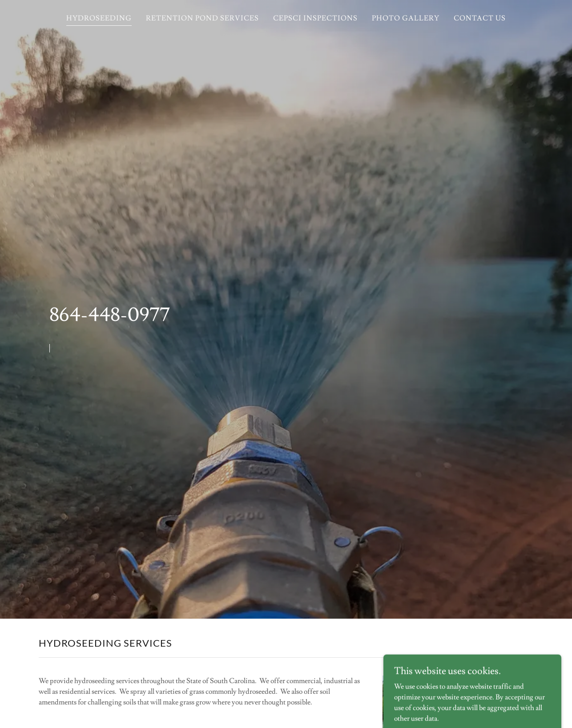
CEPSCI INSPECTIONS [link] (315, 18)
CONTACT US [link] (480, 18)
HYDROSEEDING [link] (99, 18)
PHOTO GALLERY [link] (406, 18)
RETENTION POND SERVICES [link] (202, 18)
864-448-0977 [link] (110, 315)
